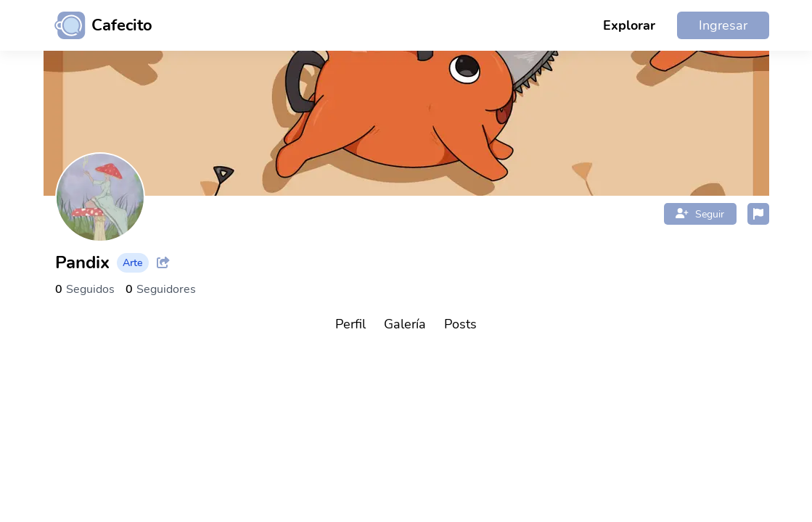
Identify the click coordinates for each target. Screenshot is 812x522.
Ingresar (723, 25)
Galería (405, 324)
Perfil (350, 324)
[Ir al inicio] (98, 25)
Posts (460, 324)
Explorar (629, 25)
